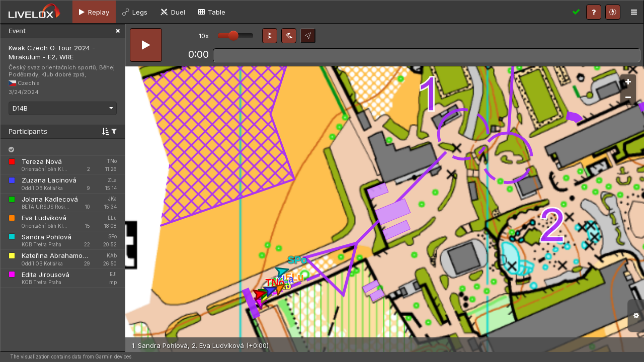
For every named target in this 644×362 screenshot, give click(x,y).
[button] (270, 36)
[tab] (94, 12)
